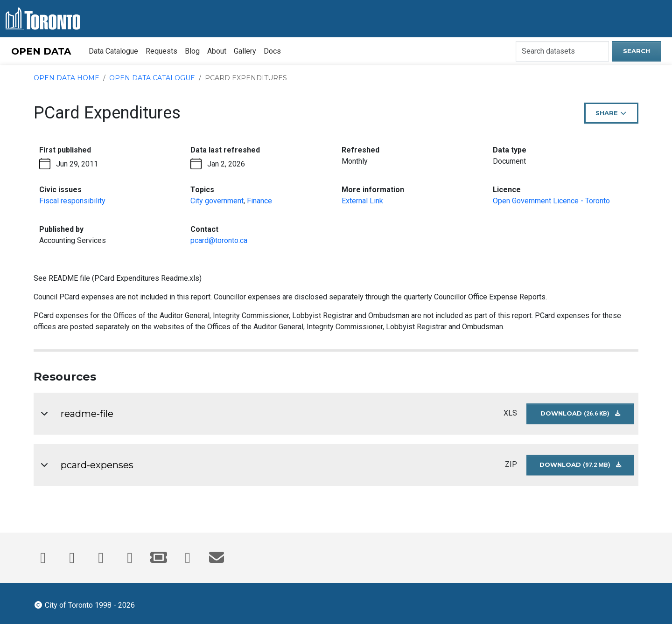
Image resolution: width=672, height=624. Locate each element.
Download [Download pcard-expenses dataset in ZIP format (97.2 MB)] (587, 468)
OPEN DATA (41, 51)
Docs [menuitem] (272, 51)
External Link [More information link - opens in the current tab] (362, 201)
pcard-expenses (97, 465)
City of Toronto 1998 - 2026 (84, 604)
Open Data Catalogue (152, 78)
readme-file (87, 414)
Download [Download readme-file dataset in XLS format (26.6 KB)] (587, 417)
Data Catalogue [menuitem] (113, 51)
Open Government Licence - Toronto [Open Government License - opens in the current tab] (551, 201)
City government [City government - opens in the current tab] (217, 201)
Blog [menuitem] (192, 51)
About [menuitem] (217, 51)
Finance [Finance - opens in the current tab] (259, 201)
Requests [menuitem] (161, 51)
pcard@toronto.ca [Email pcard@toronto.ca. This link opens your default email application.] (219, 240)
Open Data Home (66, 78)
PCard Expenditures (246, 78)
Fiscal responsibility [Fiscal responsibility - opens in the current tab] (72, 201)
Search (637, 51)
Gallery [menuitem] (245, 51)
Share (615, 116)
